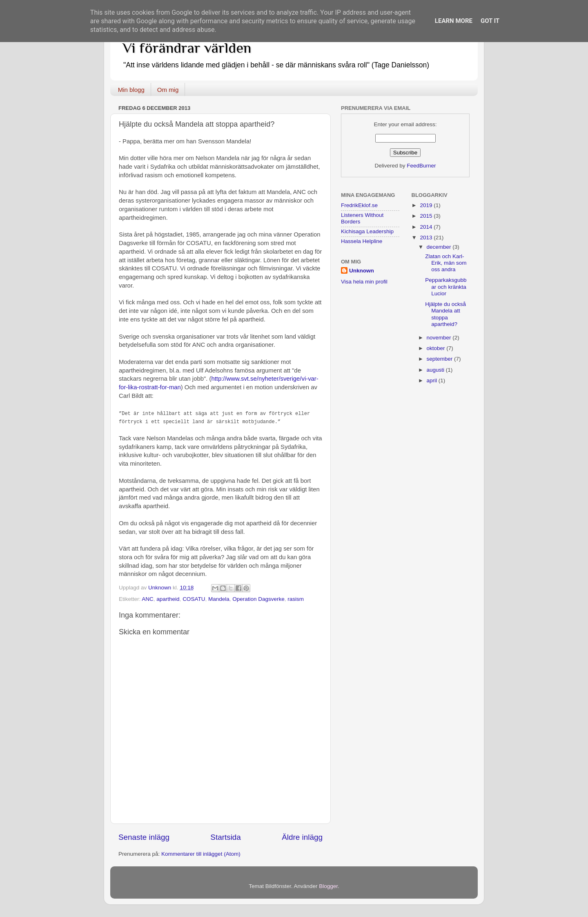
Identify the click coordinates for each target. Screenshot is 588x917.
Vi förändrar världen (187, 48)
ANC (148, 599)
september (441, 359)
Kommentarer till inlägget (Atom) (201, 854)
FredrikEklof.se (359, 205)
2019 (427, 205)
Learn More (454, 21)
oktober (437, 348)
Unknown (362, 271)
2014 (427, 227)
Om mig (168, 90)
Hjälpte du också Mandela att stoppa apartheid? (445, 314)
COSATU (194, 599)
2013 (427, 238)
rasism (296, 599)
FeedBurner (421, 166)
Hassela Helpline (362, 241)
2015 (427, 216)
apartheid (168, 599)
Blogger (328, 886)
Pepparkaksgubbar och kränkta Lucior (446, 287)
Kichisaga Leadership (367, 231)
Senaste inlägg (144, 837)
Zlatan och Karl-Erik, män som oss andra (446, 263)
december (440, 247)
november (440, 338)
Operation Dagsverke (258, 599)
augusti (436, 370)
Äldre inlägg (302, 837)
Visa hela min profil (364, 282)
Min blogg (131, 90)
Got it (490, 21)
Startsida (226, 837)
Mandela (219, 599)
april (433, 380)
